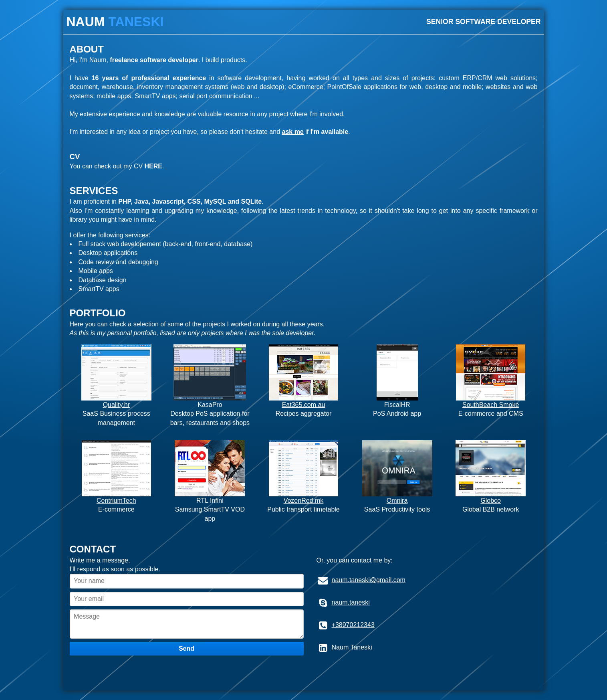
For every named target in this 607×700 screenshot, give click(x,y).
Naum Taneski (352, 647)
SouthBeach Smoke (491, 405)
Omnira (397, 501)
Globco (491, 501)
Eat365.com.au (304, 405)
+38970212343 (353, 625)
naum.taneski (351, 602)
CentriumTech (116, 501)
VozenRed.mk (304, 501)
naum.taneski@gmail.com (369, 580)
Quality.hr (116, 405)
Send (187, 648)
